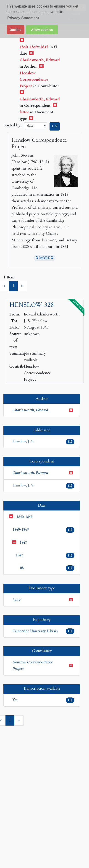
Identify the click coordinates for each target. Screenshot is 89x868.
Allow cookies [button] (42, 30)
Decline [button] (15, 30)
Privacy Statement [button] (23, 18)
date (35, 126)
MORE (45, 258)
